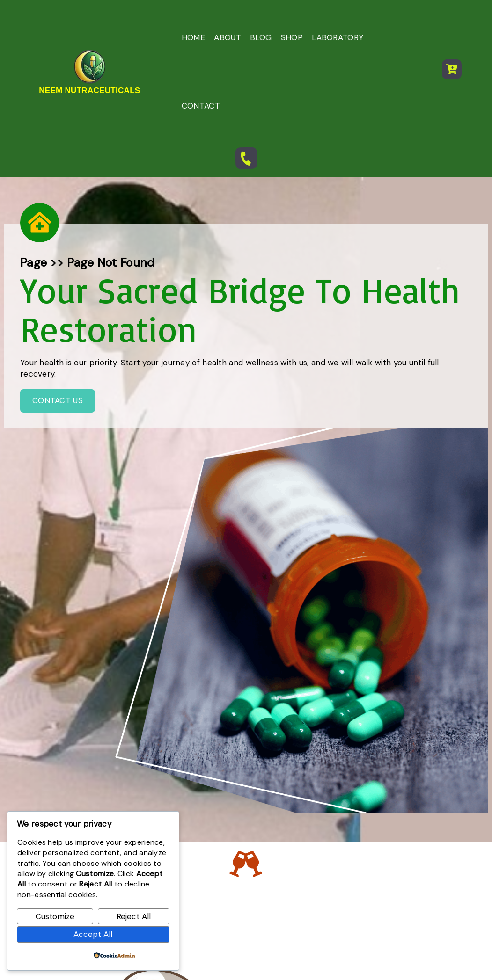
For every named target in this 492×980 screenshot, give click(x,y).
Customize (55, 916)
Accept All (93, 934)
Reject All (134, 916)
